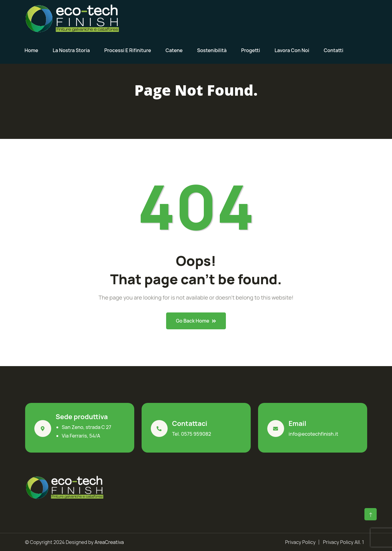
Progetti (251, 50)
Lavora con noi (292, 50)
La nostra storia (71, 50)
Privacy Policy (300, 542)
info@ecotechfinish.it (314, 434)
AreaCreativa (109, 542)
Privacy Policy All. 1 (344, 542)
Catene (174, 50)
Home (31, 50)
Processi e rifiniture (128, 50)
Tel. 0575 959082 (192, 434)
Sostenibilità (212, 50)
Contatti (333, 50)
